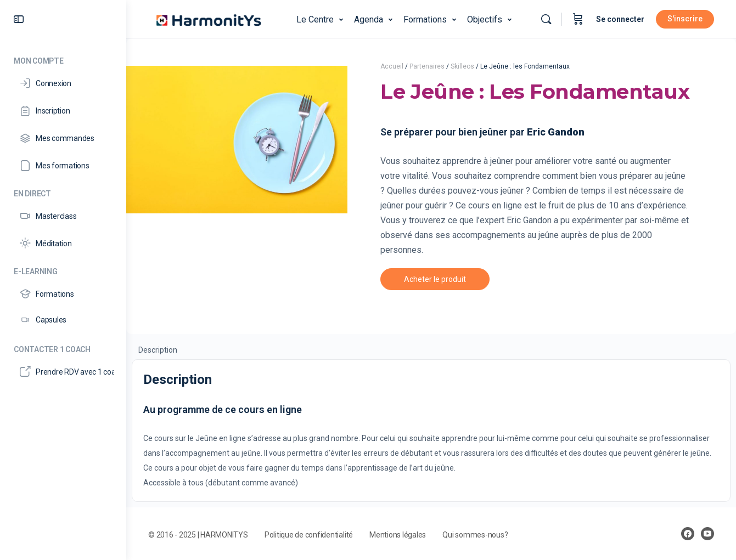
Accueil (392, 66)
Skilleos (462, 66)
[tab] (158, 349)
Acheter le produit (435, 279)
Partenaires (427, 66)
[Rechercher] (546, 19)
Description (158, 350)
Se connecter (620, 19)
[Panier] (578, 19)
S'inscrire (685, 19)
